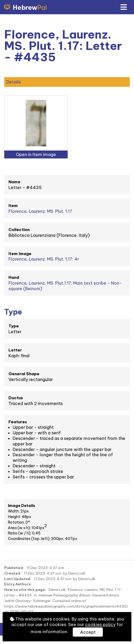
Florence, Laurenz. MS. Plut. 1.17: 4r (44, 259)
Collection (19, 230)
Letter (15, 350)
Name (14, 182)
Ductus (16, 398)
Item (13, 206)
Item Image (20, 254)
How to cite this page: (25, 590)
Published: (14, 568)
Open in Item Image (36, 154)
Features (18, 422)
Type (14, 326)
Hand (14, 277)
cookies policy (100, 624)
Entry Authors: (18, 584)
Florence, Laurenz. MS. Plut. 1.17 (40, 211)
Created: (13, 573)
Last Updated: (18, 579)
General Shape (24, 374)
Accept (88, 632)
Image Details (22, 506)
